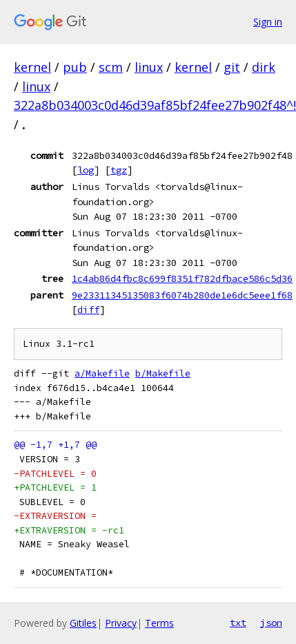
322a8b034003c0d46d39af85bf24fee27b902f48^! (155, 105)
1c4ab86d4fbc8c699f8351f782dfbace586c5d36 (182, 278)
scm (111, 67)
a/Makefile (102, 373)
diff (88, 310)
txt (238, 623)
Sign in (268, 22)
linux (149, 67)
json (271, 623)
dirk (264, 67)
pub (75, 67)
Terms (159, 623)
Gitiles (83, 623)
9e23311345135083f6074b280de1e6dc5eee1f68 (182, 295)
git (232, 67)
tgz (119, 170)
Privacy (121, 623)
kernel (32, 67)
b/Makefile (163, 373)
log (86, 170)
